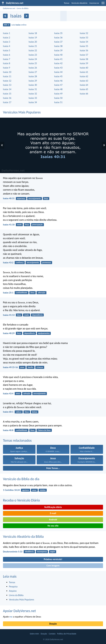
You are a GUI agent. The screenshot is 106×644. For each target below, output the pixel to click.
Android (53, 520)
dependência (37, 315)
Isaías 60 (84, 68)
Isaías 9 (7, 68)
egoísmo (26, 490)
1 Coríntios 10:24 (11, 490)
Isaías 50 (58, 98)
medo (19, 225)
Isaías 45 (58, 76)
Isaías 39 (58, 50)
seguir (52, 552)
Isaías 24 (33, 59)
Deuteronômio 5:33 (13, 552)
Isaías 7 (7, 59)
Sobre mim (34, 634)
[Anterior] (5, 16)
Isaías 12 (7, 81)
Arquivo (13, 591)
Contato (52, 634)
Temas (67, 3)
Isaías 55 (84, 46)
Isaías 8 (7, 63)
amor (22, 367)
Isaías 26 (33, 68)
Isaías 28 (33, 76)
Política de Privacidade (67, 634)
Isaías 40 (58, 55)
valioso (19, 412)
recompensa (42, 552)
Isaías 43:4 (8, 393)
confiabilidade (21, 293)
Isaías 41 (58, 59)
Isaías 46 (58, 81)
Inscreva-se (94, 3)
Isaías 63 (84, 81)
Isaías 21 (33, 46)
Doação (53, 624)
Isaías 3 (7, 42)
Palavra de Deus (44, 430)
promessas (47, 263)
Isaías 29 (33, 81)
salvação (27, 393)
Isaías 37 (58, 42)
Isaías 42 (58, 63)
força (46, 199)
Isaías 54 (84, 42)
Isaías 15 (7, 94)
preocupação (37, 225)
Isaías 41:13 (9, 315)
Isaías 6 (7, 55)
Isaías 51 (58, 102)
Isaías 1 (7, 33)
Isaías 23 (33, 55)
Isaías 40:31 (9, 198)
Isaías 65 (84, 89)
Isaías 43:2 (8, 263)
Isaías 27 (33, 72)
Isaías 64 (84, 85)
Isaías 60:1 (8, 412)
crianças (40, 367)
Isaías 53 (84, 38)
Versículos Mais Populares (22, 112)
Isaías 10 (7, 72)
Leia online (19, 25)
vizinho (43, 490)
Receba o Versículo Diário (21, 500)
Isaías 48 (58, 89)
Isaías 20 (33, 42)
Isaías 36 (58, 38)
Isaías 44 (58, 72)
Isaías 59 (84, 63)
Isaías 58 (84, 59)
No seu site (53, 526)
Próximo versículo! (53, 559)
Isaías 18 (33, 33)
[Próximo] (26, 16)
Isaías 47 (58, 85)
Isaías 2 (7, 38)
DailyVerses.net (9, 8)
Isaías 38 (58, 46)
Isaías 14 (7, 89)
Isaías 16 (7, 98)
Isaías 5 (7, 50)
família (30, 367)
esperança (21, 199)
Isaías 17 (7, 102)
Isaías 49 (58, 94)
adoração (41, 293)
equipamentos (44, 333)
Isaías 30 (33, 85)
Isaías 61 (84, 72)
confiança (20, 263)
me (11, 617)
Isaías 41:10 (9, 225)
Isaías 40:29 (9, 333)
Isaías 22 (33, 50)
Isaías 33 (33, 98)
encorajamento (35, 199)
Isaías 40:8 (8, 430)
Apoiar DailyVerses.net (19, 611)
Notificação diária (53, 507)
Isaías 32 (33, 94)
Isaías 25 (33, 63)
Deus (33, 293)
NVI (7, 25)
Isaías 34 (33, 102)
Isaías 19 (33, 38)
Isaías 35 (58, 33)
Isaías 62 (84, 76)
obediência (29, 552)
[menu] (103, 4)
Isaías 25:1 (8, 293)
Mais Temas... (53, 468)
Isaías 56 (84, 50)
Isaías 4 (7, 46)
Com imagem (53, 566)
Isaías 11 (7, 76)
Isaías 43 (58, 68)
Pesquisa (13, 587)
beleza (35, 412)
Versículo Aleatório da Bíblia (23, 536)
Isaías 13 (7, 85)
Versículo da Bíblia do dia (21, 479)
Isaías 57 (84, 55)
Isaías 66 (84, 94)
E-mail (53, 513)
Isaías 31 (33, 89)
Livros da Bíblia (23, 8)
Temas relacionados (17, 440)
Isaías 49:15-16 (10, 367)
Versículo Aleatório (79, 3)
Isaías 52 (84, 33)
